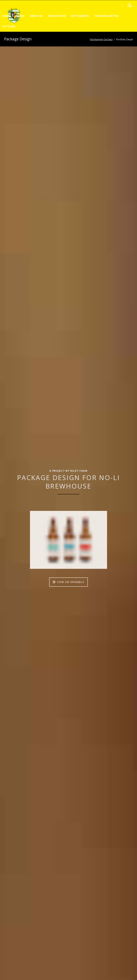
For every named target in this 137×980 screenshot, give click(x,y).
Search (130, 5)
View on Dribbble (70, 582)
